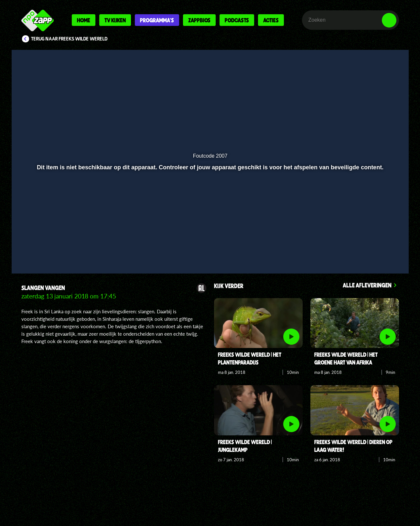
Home (84, 20)
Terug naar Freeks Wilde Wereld (69, 39)
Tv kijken (115, 20)
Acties (271, 20)
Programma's (157, 20)
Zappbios (199, 20)
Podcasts (237, 20)
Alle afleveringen (367, 285)
